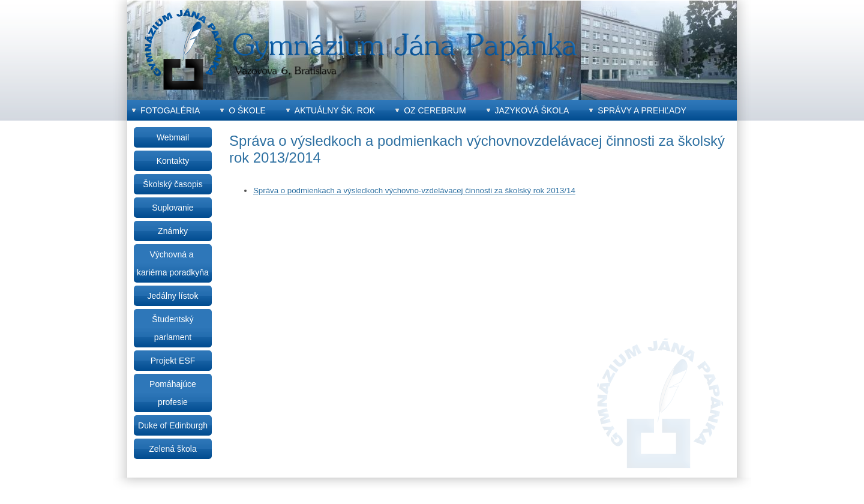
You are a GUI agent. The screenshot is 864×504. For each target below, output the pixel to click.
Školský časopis (173, 184)
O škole (247, 110)
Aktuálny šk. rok (335, 110)
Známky (173, 231)
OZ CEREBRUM (435, 110)
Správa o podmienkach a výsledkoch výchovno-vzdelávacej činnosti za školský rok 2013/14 (414, 190)
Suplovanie (172, 208)
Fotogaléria (170, 110)
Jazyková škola (532, 110)
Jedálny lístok (173, 296)
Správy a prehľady (642, 110)
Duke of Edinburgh (173, 425)
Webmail (173, 137)
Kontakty (173, 161)
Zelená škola (172, 449)
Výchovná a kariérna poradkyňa (173, 263)
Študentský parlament (172, 328)
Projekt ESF (173, 361)
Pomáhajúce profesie (173, 393)
